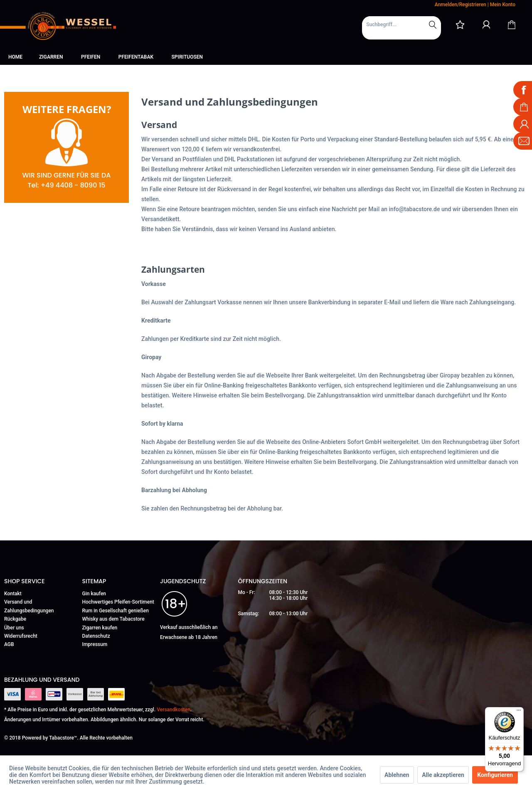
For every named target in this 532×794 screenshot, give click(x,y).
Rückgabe (15, 619)
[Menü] (519, 712)
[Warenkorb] (512, 25)
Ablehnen (397, 775)
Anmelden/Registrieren (461, 5)
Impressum (95, 644)
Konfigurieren (495, 775)
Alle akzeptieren (443, 775)
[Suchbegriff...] (401, 25)
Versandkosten (174, 710)
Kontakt (13, 594)
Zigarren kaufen (100, 628)
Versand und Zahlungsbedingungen (29, 606)
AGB (9, 644)
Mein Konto (503, 5)
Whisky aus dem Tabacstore (113, 619)
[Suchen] (433, 25)
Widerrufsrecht (21, 636)
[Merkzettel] (460, 25)
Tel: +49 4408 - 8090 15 (66, 185)
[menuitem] (401, 28)
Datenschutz (96, 636)
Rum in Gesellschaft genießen (116, 611)
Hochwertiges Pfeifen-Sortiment (118, 602)
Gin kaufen (94, 594)
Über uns (14, 628)
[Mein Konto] (486, 25)
